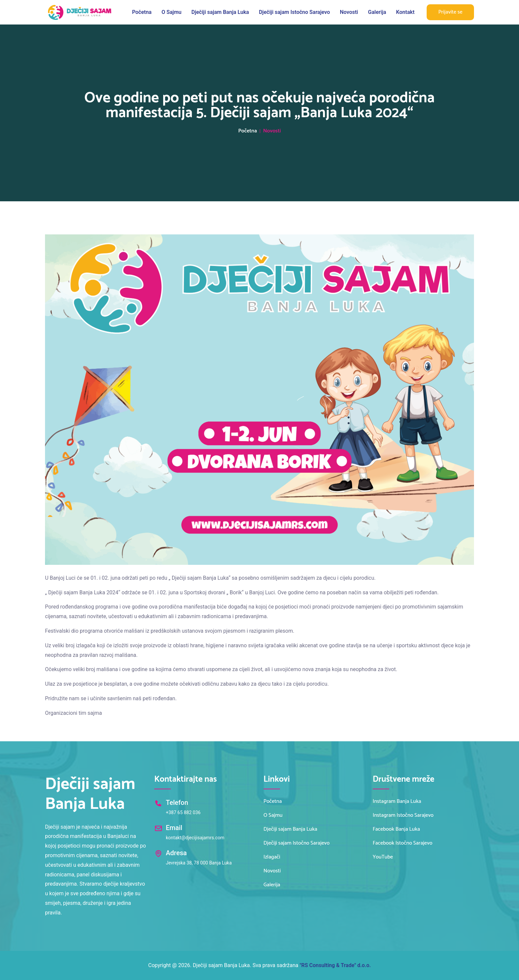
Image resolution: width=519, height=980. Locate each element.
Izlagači (272, 857)
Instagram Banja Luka (397, 802)
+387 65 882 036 (183, 812)
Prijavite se (450, 12)
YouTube (383, 857)
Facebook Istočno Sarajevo (402, 843)
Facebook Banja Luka (396, 829)
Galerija (377, 12)
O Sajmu (171, 12)
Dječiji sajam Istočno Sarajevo (294, 12)
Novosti (349, 12)
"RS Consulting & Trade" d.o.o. (335, 965)
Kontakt (405, 12)
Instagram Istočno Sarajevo (403, 815)
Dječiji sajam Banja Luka (220, 12)
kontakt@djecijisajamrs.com (195, 838)
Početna (142, 12)
